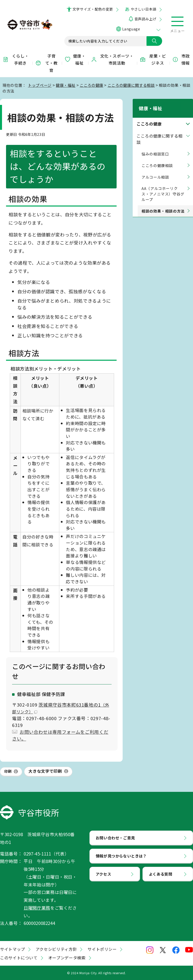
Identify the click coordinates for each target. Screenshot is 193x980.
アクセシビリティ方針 (56, 949)
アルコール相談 (155, 171)
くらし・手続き (16, 59)
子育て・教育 (46, 63)
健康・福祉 (75, 59)
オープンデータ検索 (67, 958)
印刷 (8, 771)
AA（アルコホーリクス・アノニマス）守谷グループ (163, 188)
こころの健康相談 (157, 159)
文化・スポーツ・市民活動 (112, 59)
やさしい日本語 (143, 9)
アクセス (104, 874)
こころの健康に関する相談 (131, 85)
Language (131, 29)
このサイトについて (19, 958)
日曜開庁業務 (37, 908)
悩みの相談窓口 (155, 148)
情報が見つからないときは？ (121, 856)
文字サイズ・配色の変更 (93, 9)
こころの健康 (91, 85)
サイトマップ (13, 949)
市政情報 (181, 59)
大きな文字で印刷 (45, 771)
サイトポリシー (102, 949)
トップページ (40, 85)
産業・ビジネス (153, 59)
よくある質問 (161, 874)
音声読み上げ (145, 19)
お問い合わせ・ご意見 (115, 838)
